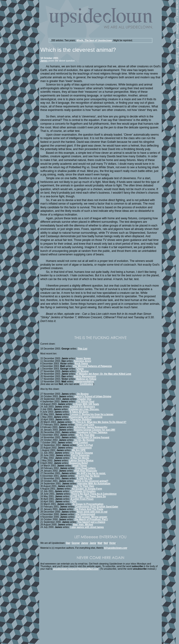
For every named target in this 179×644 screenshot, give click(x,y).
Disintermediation (84, 382)
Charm (80, 369)
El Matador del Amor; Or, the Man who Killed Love (103, 374)
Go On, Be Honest (84, 440)
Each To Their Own (84, 486)
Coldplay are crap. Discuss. (84, 409)
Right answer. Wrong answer (91, 517)
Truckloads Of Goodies (83, 491)
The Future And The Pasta (89, 509)
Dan (68, 543)
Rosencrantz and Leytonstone (86, 417)
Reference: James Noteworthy (91, 427)
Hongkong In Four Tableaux (92, 432)
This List (82, 349)
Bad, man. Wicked (83, 525)
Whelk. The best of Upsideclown (94, 40)
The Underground (85, 514)
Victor (113, 543)
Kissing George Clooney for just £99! (95, 430)
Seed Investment (82, 448)
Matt (100, 543)
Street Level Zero (85, 425)
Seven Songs (83, 358)
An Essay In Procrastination (88, 504)
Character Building (81, 420)
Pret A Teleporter (80, 455)
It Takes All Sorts (79, 412)
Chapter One (84, 399)
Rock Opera (81, 364)
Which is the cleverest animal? (91, 481)
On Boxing (83, 371)
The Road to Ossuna (81, 453)
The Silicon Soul (85, 402)
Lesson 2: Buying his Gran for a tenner (92, 414)
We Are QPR (79, 450)
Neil (106, 543)
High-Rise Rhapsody (86, 471)
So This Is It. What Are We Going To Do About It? (99, 422)
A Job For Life (84, 478)
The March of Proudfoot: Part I (91, 519)
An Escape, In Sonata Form (87, 489)
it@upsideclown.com (116, 548)
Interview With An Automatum (94, 484)
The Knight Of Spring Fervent (93, 437)
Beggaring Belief (78, 463)
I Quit (74, 502)
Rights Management (85, 376)
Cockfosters (87, 384)
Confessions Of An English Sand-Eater (97, 507)
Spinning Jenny (83, 361)
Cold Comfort (80, 443)
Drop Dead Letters (85, 468)
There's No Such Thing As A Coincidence (94, 494)
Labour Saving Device (81, 461)
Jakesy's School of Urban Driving (93, 396)
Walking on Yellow (86, 379)
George (76, 543)
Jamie (93, 543)
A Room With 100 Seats (86, 404)
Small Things (80, 466)
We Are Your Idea (85, 435)
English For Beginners (83, 407)
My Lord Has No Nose (88, 476)
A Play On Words (80, 458)
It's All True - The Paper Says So (88, 496)
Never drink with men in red (92, 512)
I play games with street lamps (87, 527)
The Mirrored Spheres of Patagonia (92, 366)
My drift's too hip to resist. (91, 473)
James (44, 61)
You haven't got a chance (91, 522)
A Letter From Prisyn (82, 499)
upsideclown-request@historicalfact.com (76, 569)
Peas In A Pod (85, 445)
